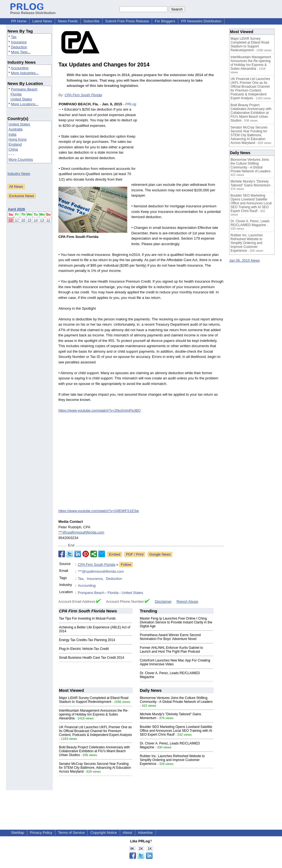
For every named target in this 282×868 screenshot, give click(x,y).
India (12, 134)
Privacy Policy (41, 833)
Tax (13, 37)
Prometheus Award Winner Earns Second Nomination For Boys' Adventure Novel (170, 637)
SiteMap (18, 833)
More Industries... (25, 73)
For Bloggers (165, 21)
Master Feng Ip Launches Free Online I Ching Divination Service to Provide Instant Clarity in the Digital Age (176, 622)
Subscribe (91, 21)
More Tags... (21, 52)
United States (21, 99)
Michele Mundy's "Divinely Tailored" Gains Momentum (250, 183)
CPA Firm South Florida (83, 95)
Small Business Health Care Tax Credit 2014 (92, 658)
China (13, 149)
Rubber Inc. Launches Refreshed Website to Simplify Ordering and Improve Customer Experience (172, 760)
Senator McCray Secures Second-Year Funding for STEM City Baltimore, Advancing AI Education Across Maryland (95, 768)
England (15, 144)
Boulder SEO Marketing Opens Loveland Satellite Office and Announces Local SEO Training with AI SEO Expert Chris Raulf (176, 731)
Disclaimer (163, 602)
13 (42, 220)
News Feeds (68, 21)
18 (11, 220)
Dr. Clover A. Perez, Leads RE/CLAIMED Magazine (250, 223)
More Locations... (25, 104)
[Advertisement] (182, 142)
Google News (160, 554)
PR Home (19, 21)
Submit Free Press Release (127, 21)
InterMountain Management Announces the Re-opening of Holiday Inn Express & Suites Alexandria (94, 714)
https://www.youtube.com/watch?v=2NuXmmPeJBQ (100, 410)
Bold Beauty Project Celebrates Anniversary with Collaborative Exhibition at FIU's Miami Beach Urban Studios (94, 751)
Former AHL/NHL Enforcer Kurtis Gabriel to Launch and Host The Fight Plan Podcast (172, 650)
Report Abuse (187, 602)
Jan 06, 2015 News (244, 260)
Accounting (20, 68)
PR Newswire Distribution (201, 21)
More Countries (21, 160)
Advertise (145, 833)
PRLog (131, 104)
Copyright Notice (104, 833)
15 (29, 220)
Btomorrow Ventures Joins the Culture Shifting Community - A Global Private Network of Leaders (176, 700)
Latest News (42, 21)
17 (17, 220)
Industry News (19, 174)
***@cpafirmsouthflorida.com (81, 532)
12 (48, 220)
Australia (16, 129)
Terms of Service (71, 833)
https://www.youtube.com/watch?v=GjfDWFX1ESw (99, 511)
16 (23, 220)
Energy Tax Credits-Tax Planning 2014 (87, 640)
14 (36, 220)
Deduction (19, 47)
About (128, 833)
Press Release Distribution (33, 11)
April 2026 (17, 209)
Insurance (19, 42)
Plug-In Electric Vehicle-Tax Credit (84, 649)
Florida (16, 94)
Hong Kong (17, 139)
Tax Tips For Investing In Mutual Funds (87, 618)
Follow (126, 565)
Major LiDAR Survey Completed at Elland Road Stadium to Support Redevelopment (94, 700)
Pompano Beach (24, 89)
